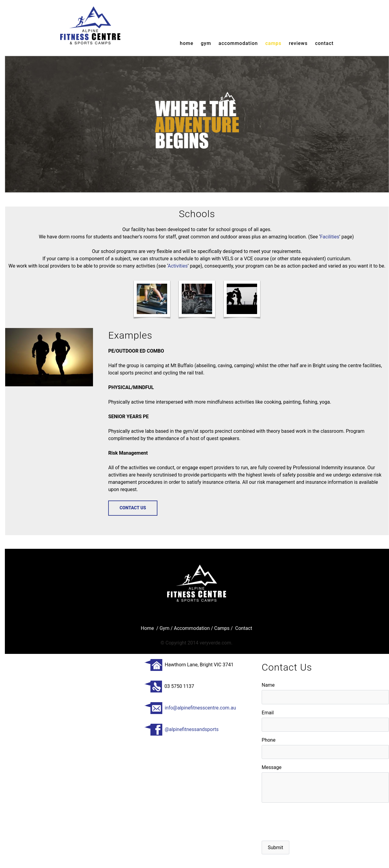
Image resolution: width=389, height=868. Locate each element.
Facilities (330, 237)
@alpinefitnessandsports (181, 729)
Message (272, 767)
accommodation (238, 43)
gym (206, 43)
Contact (324, 43)
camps (273, 43)
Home (187, 43)
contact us (133, 508)
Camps (222, 628)
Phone (269, 740)
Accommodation (192, 628)
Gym (165, 628)
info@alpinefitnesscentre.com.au (190, 708)
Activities (178, 266)
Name (268, 685)
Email (268, 713)
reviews (298, 43)
